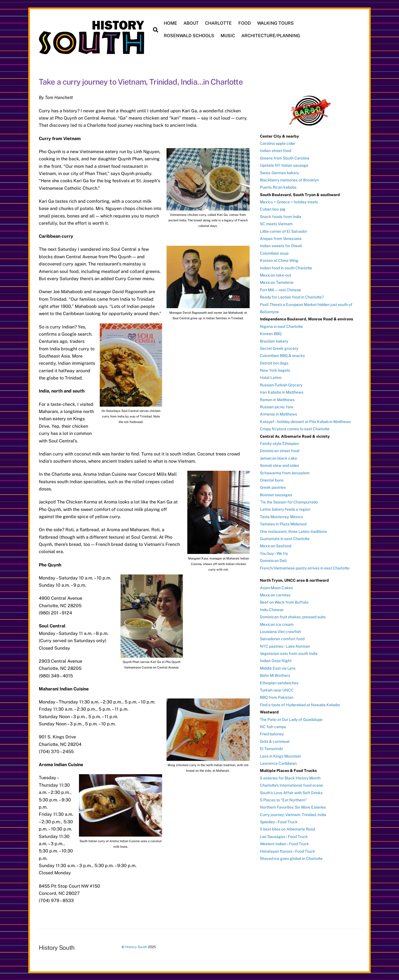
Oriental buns (272, 480)
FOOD (245, 23)
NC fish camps (273, 726)
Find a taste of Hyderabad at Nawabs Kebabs (300, 704)
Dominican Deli (273, 560)
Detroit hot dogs (274, 363)
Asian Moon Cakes (276, 587)
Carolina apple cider (278, 143)
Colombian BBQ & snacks (282, 355)
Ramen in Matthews (277, 399)
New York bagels (275, 370)
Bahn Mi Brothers (275, 675)
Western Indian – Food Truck (284, 844)
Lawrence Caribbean (278, 763)
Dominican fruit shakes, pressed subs (293, 617)
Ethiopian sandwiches (279, 682)
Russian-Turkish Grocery (281, 384)
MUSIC (228, 36)
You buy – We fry (274, 553)
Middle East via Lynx (278, 668)
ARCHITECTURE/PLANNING (271, 36)
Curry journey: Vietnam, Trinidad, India (293, 814)
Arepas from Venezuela (281, 238)
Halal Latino (271, 377)
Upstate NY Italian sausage (284, 165)
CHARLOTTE (219, 23)
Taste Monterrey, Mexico (282, 516)
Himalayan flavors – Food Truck (287, 851)
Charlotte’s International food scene (291, 785)
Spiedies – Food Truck (279, 822)
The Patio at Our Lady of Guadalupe (291, 719)
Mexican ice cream (277, 624)
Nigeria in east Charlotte (281, 326)
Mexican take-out (276, 275)
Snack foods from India (281, 216)
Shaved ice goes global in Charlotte (291, 858)
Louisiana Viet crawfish (280, 631)
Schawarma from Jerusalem (285, 472)
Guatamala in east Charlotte (285, 538)
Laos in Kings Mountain (280, 756)
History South (136, 947)
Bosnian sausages (276, 494)
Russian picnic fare (277, 407)
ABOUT (191, 23)
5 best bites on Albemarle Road (287, 829)
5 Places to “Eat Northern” (283, 799)
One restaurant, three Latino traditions (293, 531)
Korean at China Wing (279, 260)
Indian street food (276, 150)
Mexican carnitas (275, 595)
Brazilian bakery (274, 341)
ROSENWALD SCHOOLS (189, 36)
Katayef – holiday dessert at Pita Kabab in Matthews (305, 421)
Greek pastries (273, 487)
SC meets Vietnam (276, 224)
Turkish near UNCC (277, 690)
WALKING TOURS (275, 23)
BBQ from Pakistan (277, 697)
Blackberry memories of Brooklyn (289, 179)
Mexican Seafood (276, 546)
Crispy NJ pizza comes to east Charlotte (295, 429)
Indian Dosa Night (276, 660)
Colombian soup (274, 253)
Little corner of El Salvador (283, 231)
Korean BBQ (271, 333)
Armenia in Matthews (278, 414)
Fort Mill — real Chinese (280, 289)
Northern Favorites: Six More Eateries (293, 807)
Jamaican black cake (278, 458)
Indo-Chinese (272, 609)
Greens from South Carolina (285, 158)
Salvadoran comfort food (282, 639)
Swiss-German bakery (279, 172)
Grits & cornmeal (275, 741)
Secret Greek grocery (279, 348)
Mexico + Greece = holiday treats (289, 202)
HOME (171, 23)
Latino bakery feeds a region (285, 509)
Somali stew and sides (279, 465)
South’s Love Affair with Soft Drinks (291, 792)
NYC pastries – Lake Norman (285, 646)
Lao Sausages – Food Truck (284, 836)
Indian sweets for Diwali (281, 245)
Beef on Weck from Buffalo (284, 602)
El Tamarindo (271, 748)
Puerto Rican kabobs (278, 187)
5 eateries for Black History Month (290, 778)
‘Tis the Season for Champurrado (289, 502)
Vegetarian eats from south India (289, 653)
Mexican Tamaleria (277, 282)
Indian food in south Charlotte (286, 267)
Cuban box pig (273, 209)
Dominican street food (280, 450)
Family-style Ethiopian (279, 443)
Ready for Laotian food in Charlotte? (292, 297)
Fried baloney (272, 734)
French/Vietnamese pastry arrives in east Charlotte (305, 568)
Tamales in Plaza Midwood (283, 524)
